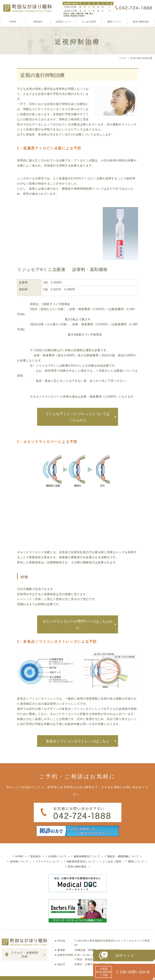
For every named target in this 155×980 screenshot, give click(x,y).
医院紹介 (38, 22)
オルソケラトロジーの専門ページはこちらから (78, 625)
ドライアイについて (48, 856)
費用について (114, 22)
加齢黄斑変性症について (81, 856)
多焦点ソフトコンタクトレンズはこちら (78, 741)
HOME (13, 22)
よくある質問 (89, 22)
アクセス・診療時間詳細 (25, 949)
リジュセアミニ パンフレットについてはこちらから (78, 417)
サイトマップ (10, 975)
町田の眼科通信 (141, 22)
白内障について (57, 851)
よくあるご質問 (112, 856)
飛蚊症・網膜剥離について (123, 851)
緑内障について (19, 856)
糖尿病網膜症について (87, 851)
